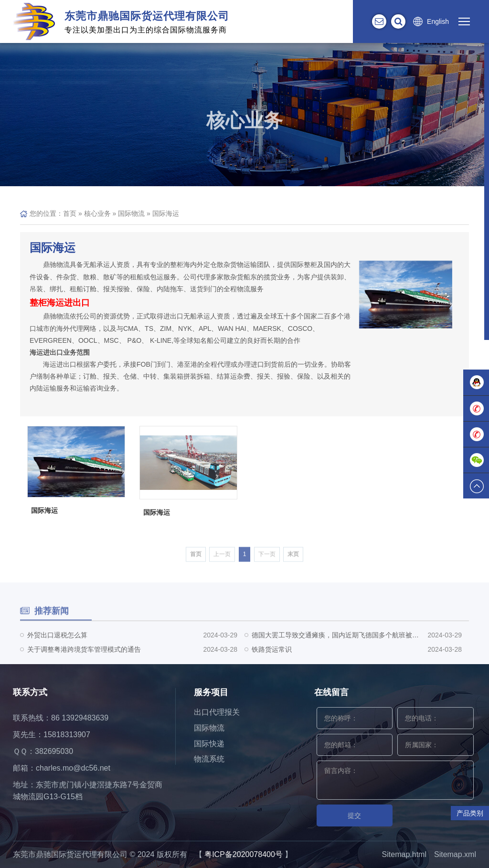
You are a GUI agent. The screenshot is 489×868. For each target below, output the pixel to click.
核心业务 (97, 213)
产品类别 (470, 813)
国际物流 (131, 213)
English (438, 21)
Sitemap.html (404, 854)
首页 (70, 213)
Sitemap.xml (455, 854)
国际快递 (209, 744)
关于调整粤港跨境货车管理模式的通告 (84, 658)
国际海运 (166, 213)
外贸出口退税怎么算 (57, 644)
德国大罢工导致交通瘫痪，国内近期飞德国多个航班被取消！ (335, 644)
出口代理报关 (217, 712)
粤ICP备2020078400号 (244, 854)
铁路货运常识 (272, 658)
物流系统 (209, 759)
